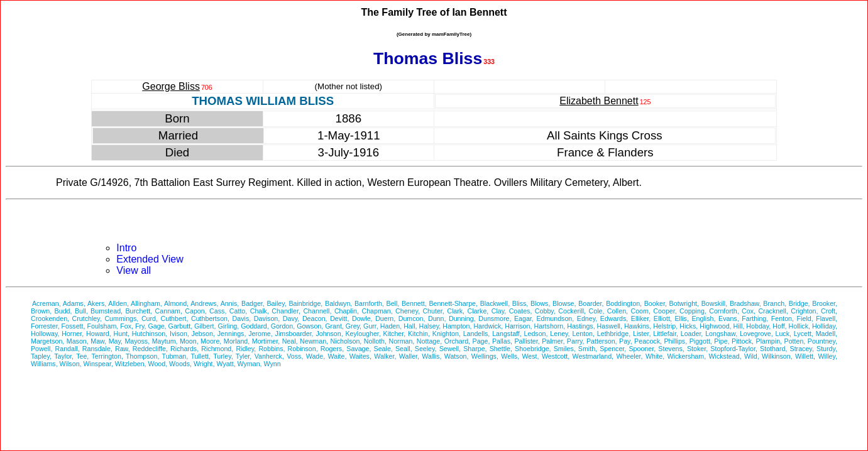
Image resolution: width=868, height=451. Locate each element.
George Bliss (171, 86)
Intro (126, 248)
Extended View (150, 259)
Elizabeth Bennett (599, 101)
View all (134, 270)
